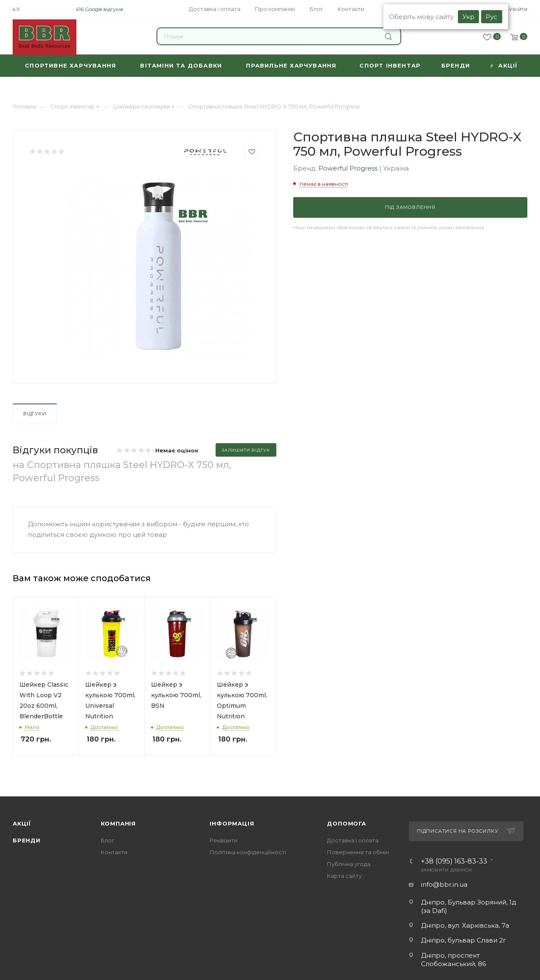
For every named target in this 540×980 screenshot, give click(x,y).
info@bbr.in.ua (444, 884)
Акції (22, 823)
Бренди (27, 840)
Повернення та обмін (358, 852)
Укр (468, 17)
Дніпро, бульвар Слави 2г (464, 940)
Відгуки (35, 414)
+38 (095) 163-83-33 (454, 861)
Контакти (114, 852)
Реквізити (224, 840)
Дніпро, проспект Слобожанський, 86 (454, 960)
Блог (108, 840)
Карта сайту (344, 876)
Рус (491, 17)
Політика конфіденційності (248, 852)
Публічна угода (349, 864)
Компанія (118, 823)
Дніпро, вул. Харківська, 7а (465, 925)
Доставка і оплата (353, 840)
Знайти (388, 37)
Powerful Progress (349, 168)
